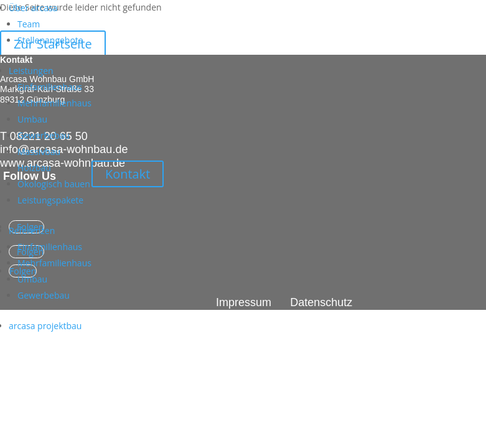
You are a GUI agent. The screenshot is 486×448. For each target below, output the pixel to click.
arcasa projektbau (45, 326)
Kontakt (128, 174)
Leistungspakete (50, 200)
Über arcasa (33, 8)
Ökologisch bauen (54, 184)
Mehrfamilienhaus (54, 103)
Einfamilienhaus (50, 87)
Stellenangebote (50, 40)
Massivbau (39, 152)
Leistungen (31, 71)
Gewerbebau (44, 135)
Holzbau (34, 168)
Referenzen (32, 231)
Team (29, 24)
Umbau (32, 119)
